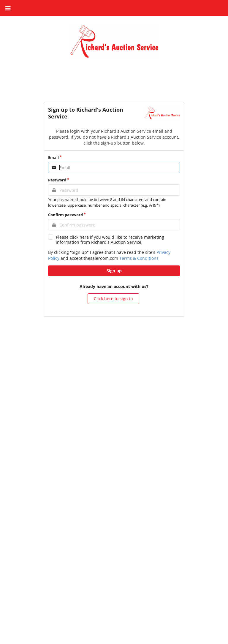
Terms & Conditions (139, 258)
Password (57, 180)
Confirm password (65, 215)
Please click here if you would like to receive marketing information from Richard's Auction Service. (110, 240)
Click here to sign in (113, 299)
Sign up (114, 271)
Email (53, 157)
